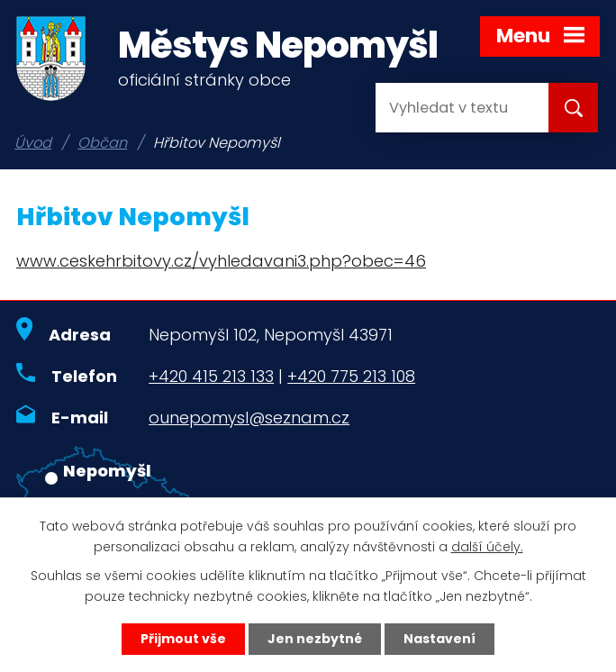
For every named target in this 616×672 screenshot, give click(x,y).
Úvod (33, 143)
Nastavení (439, 639)
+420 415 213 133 (211, 376)
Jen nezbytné (315, 639)
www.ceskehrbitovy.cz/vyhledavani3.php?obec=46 (221, 261)
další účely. (487, 547)
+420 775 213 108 (351, 376)
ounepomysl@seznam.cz (249, 418)
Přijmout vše (183, 639)
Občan (102, 143)
